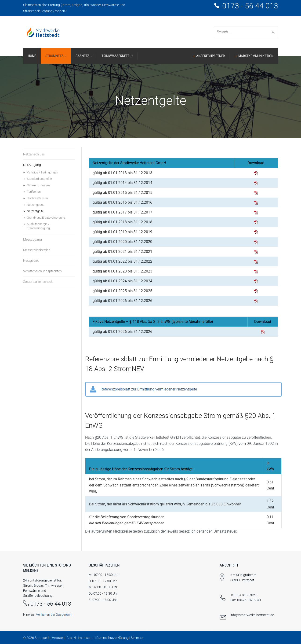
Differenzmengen (38, 185)
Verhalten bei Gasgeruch (54, 615)
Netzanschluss (34, 154)
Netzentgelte (35, 211)
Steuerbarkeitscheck (38, 282)
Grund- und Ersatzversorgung (46, 218)
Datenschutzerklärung (112, 638)
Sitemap (137, 638)
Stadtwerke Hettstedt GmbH (55, 638)
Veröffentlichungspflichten (42, 271)
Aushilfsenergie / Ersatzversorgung (38, 226)
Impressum (86, 638)
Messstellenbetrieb (37, 250)
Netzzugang (32, 165)
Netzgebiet (31, 261)
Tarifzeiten (34, 192)
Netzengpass (36, 205)
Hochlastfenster (38, 198)
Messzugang (33, 239)
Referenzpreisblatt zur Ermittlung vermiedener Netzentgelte (149, 389)
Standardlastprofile (39, 179)
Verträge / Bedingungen (42, 172)
